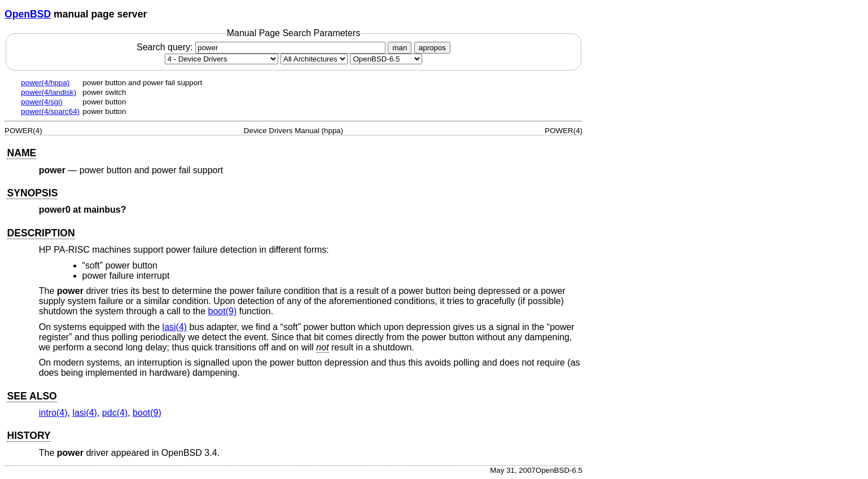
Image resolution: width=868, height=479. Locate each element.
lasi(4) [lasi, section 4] (175, 327)
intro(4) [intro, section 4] (53, 413)
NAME (21, 153)
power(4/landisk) (49, 92)
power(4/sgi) (41, 102)
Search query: (262, 47)
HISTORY (29, 436)
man (400, 48)
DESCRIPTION (41, 233)
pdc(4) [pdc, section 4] (115, 413)
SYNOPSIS (32, 193)
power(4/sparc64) (50, 111)
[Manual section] (222, 59)
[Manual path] (386, 59)
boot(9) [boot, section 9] (223, 311)
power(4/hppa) (45, 83)
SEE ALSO (32, 396)
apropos (432, 48)
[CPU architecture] (314, 59)
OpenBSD (28, 14)
